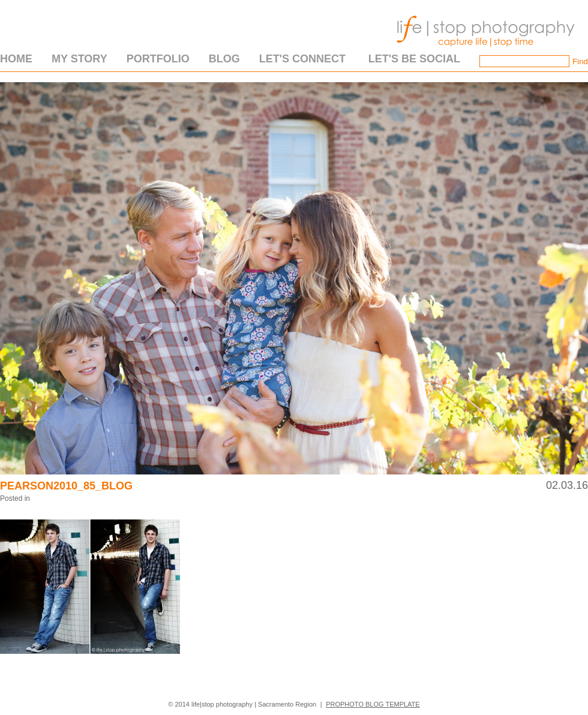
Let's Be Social (414, 59)
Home (16, 59)
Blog (224, 59)
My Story (79, 59)
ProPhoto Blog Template (373, 704)
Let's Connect (302, 59)
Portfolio (158, 59)
